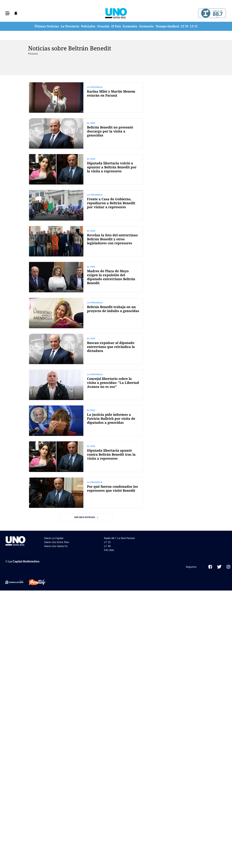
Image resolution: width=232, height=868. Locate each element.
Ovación (103, 26)
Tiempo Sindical (167, 26)
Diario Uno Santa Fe (56, 546)
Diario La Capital (54, 538)
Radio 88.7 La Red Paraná (119, 538)
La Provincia (70, 26)
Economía (130, 26)
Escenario (146, 26)
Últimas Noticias (47, 26)
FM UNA (109, 550)
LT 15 (194, 26)
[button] (8, 13)
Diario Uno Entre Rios (57, 542)
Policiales (88, 26)
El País (116, 26)
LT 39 (185, 26)
